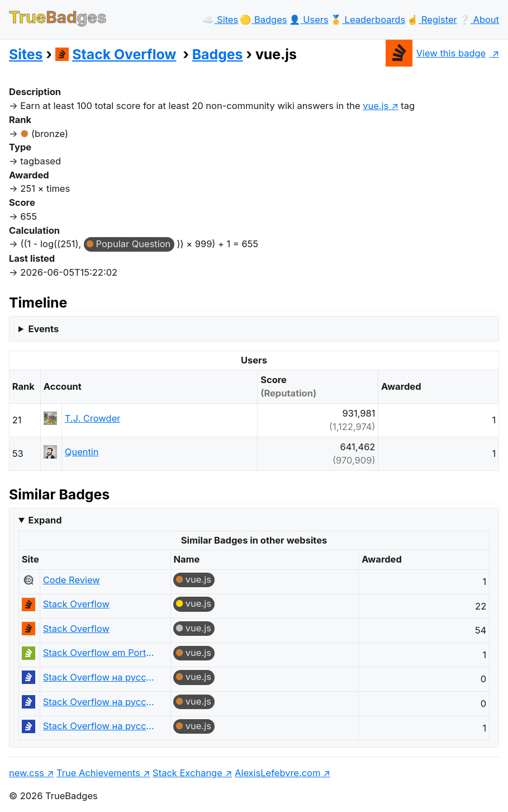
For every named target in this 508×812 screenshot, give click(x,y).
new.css (27, 773)
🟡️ (263, 20)
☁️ (220, 20)
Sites (26, 54)
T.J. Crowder (93, 418)
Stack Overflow (116, 54)
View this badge (436, 53)
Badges (218, 54)
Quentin (82, 452)
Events (43, 329)
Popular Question (134, 244)
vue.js (198, 579)
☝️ (432, 20)
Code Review (72, 580)
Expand (45, 520)
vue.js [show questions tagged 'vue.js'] (376, 106)
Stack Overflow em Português (99, 653)
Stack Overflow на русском (99, 677)
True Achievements (98, 773)
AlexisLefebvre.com (277, 773)
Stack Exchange (187, 773)
